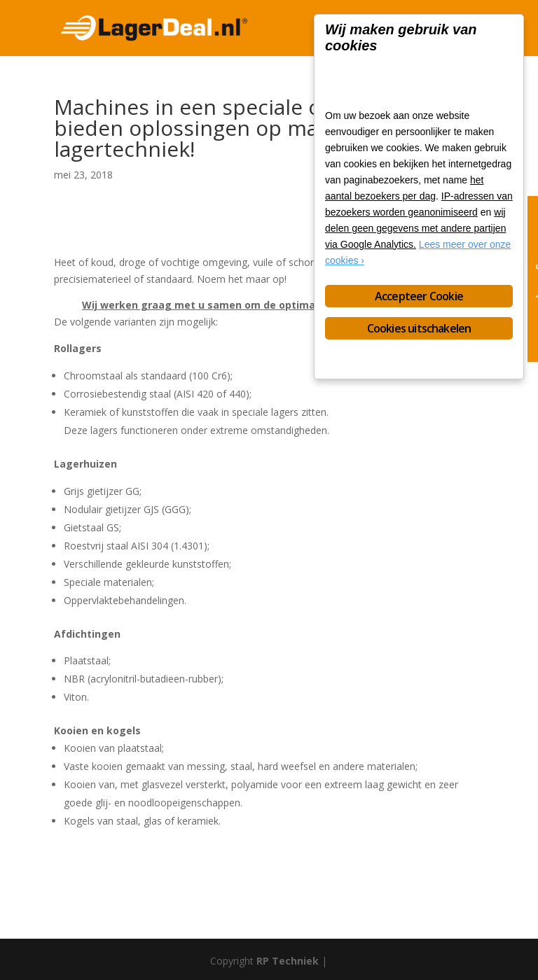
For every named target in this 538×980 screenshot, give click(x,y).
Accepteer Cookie (419, 296)
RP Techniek (288, 961)
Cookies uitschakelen (419, 328)
